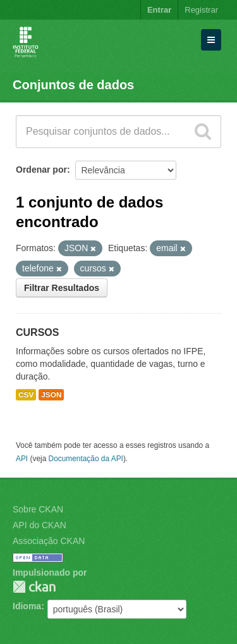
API (22, 459)
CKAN (34, 587)
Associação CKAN (49, 541)
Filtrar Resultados (62, 288)
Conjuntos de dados (73, 85)
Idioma (27, 606)
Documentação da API (86, 459)
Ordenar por (41, 170)
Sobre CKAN (38, 509)
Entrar (159, 10)
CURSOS (37, 332)
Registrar (201, 10)
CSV (26, 395)
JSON (51, 395)
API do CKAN (39, 525)
